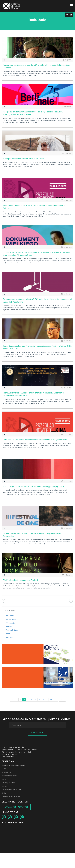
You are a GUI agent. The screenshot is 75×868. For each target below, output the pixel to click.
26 (51, 700)
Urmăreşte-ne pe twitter (16, 807)
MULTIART (10, 637)
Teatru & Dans (12, 630)
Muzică (9, 627)
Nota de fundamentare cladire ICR (13, 790)
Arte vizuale (11, 619)
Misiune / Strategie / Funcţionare (13, 765)
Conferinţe (11, 623)
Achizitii (4, 786)
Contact (4, 793)
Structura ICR (6, 772)
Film (8, 634)
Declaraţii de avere (8, 783)
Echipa (4, 769)
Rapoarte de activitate (9, 776)
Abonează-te (37, 733)
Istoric (4, 779)
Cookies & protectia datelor (11, 797)
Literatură (10, 616)
